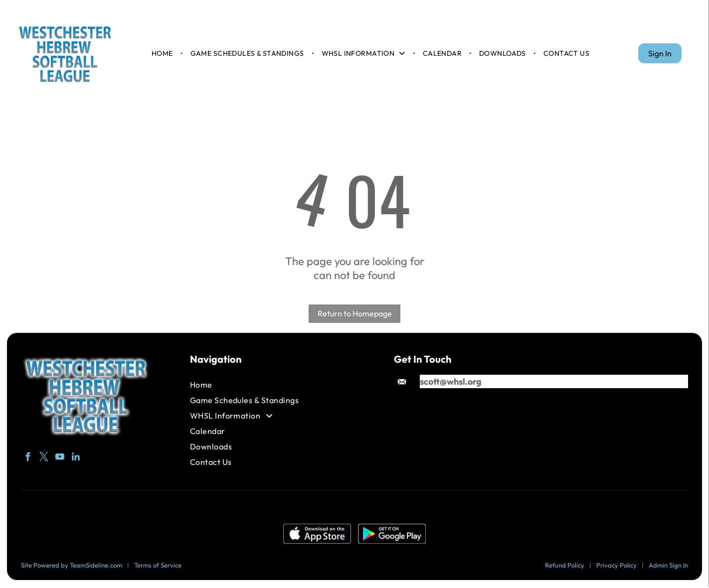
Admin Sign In (668, 566)
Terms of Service (158, 566)
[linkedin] (76, 460)
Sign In (660, 54)
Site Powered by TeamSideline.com (72, 566)
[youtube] (60, 460)
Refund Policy (565, 566)
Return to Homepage (355, 314)
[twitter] (44, 460)
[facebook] (28, 460)
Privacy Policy (617, 566)
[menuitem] (163, 54)
